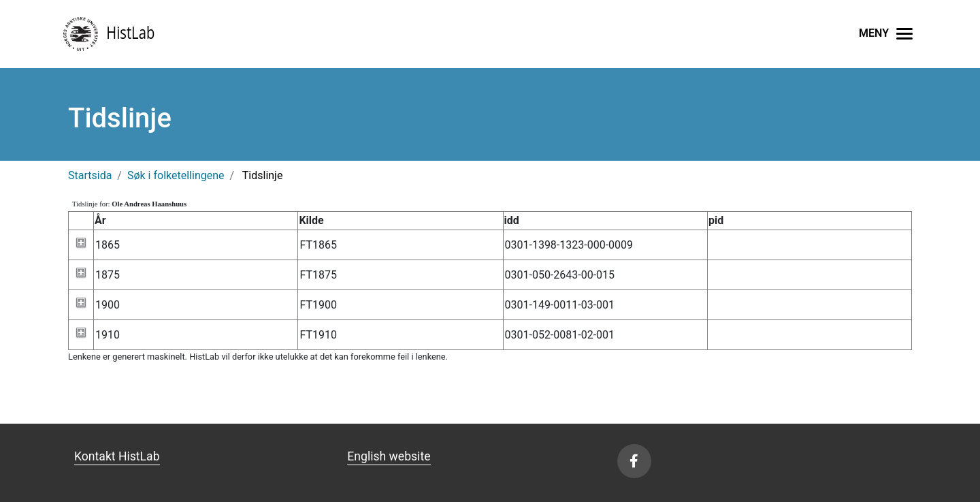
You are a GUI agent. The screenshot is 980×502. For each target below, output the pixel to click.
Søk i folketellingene (176, 175)
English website (389, 456)
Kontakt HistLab (117, 456)
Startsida (90, 175)
